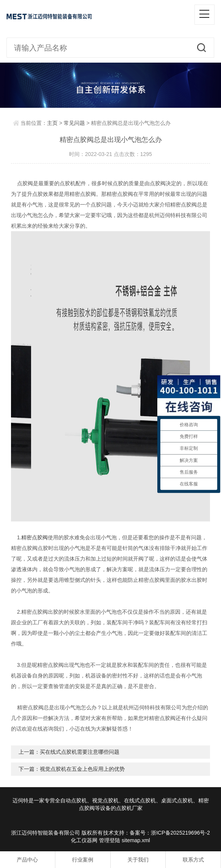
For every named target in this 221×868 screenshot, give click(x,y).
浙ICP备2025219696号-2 (180, 833)
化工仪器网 (84, 840)
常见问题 (74, 123)
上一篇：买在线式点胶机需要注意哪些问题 (69, 752)
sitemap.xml (136, 840)
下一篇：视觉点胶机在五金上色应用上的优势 (72, 769)
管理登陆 (110, 840)
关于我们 (138, 860)
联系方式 (193, 860)
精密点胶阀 (34, 537)
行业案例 (83, 860)
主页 (52, 123)
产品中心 (27, 860)
